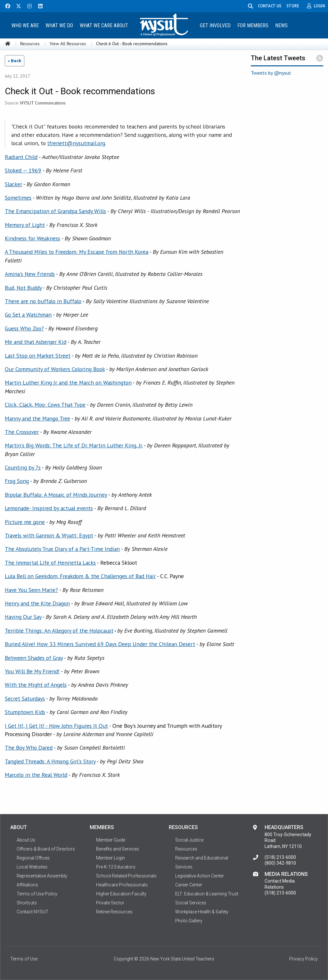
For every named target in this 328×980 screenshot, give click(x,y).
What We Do (59, 25)
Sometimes (18, 198)
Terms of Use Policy (37, 894)
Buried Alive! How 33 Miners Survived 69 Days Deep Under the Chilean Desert (100, 644)
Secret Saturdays (25, 698)
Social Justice (189, 840)
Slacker (13, 184)
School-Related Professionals (126, 876)
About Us (26, 840)
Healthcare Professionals (122, 885)
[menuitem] (25, 25)
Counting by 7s (23, 467)
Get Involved (215, 25)
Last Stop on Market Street (38, 356)
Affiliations (27, 885)
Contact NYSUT (33, 912)
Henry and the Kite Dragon (37, 603)
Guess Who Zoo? (24, 328)
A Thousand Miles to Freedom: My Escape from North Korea (77, 252)
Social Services (191, 903)
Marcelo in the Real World (36, 775)
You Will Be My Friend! (32, 671)
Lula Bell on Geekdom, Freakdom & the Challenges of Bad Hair (80, 576)
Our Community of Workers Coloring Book (55, 369)
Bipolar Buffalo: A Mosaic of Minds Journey (56, 495)
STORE (293, 6)
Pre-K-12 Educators (116, 867)
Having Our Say (23, 617)
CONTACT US (270, 6)
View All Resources (68, 44)
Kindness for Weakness (33, 238)
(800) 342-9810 (280, 863)
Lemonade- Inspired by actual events (49, 508)
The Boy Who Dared (29, 747)
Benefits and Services (118, 849)
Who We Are (25, 25)
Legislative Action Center (200, 876)
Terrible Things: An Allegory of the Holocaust (59, 631)
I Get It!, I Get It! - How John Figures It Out (56, 726)
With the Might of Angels (36, 685)
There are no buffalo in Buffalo (43, 301)
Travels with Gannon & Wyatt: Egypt (49, 535)
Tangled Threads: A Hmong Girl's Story (50, 761)
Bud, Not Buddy (23, 288)
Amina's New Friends (30, 274)
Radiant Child (21, 157)
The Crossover (22, 432)
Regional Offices (33, 858)
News (281, 25)
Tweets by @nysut (271, 73)
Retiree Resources (114, 912)
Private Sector (110, 903)
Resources (30, 44)
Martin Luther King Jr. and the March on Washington (68, 382)
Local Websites (32, 867)
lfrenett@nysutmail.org (76, 143)
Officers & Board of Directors (46, 849)
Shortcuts (27, 903)
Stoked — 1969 (23, 170)
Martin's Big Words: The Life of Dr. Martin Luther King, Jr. (74, 445)
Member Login (111, 858)
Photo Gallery (189, 921)
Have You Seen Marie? (31, 590)
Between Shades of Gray (34, 658)
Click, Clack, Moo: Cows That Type (45, 405)
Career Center (189, 885)
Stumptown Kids (25, 712)
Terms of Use (24, 959)
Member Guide (111, 840)
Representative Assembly (42, 876)
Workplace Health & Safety (202, 912)
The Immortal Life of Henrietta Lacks (50, 563)
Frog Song (17, 481)
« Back (15, 61)
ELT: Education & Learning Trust (207, 894)
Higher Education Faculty (121, 894)
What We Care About (104, 25)
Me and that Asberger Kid (36, 342)
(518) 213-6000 (280, 857)
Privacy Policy (303, 959)
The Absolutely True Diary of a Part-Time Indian (62, 549)
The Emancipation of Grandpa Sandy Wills (55, 211)
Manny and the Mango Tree (37, 418)
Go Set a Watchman (28, 315)
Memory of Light (25, 225)
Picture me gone (25, 522)
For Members (253, 25)
